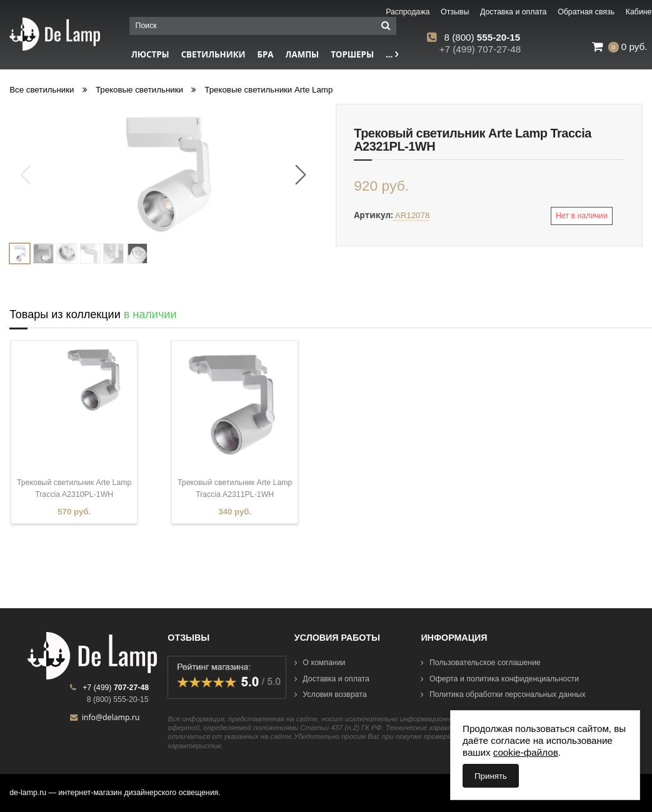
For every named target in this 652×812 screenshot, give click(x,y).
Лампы (303, 54)
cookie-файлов (526, 752)
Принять (491, 776)
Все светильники (42, 90)
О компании (320, 663)
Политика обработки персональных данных (503, 694)
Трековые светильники (139, 90)
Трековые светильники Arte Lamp (268, 90)
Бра (266, 54)
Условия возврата (331, 694)
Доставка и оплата (332, 679)
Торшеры (352, 54)
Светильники (213, 54)
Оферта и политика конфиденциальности (500, 679)
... (392, 54)
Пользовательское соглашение (480, 663)
